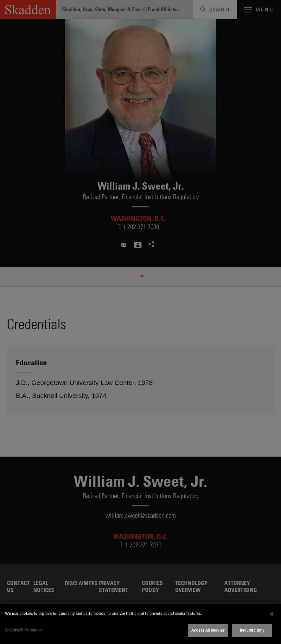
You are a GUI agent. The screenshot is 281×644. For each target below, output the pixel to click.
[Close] (272, 614)
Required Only (252, 630)
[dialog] (140, 624)
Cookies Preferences (23, 630)
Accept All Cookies (208, 630)
